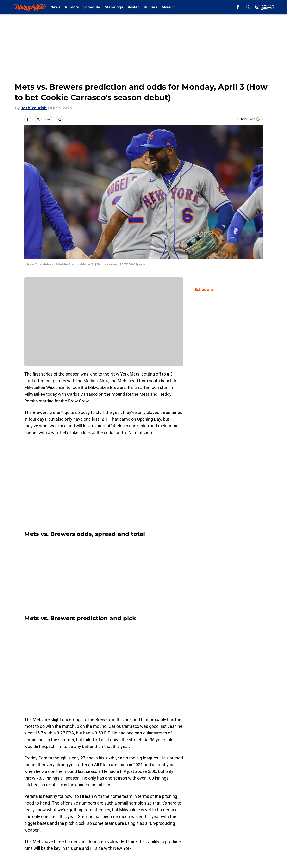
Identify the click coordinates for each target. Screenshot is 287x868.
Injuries (150, 7)
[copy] (59, 119)
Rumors (72, 7)
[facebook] (238, 7)
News (55, 7)
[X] (248, 7)
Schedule (92, 7)
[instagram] (257, 7)
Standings (114, 7)
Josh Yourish (34, 108)
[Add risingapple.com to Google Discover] (250, 119)
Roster (133, 7)
